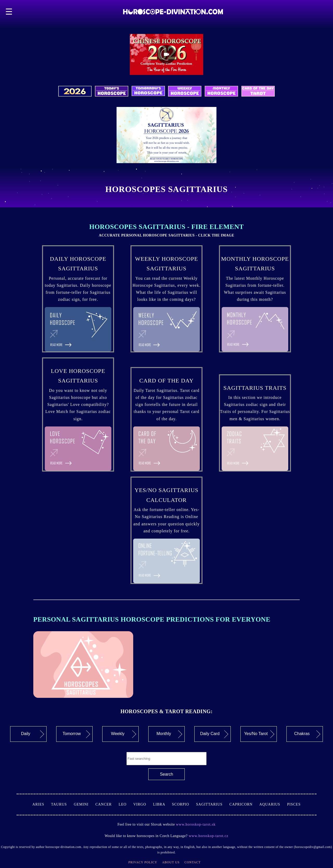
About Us (171, 862)
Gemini (85, 804)
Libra (162, 804)
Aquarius (273, 804)
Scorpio (184, 804)
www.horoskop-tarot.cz (208, 836)
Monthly (169, 734)
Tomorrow (76, 734)
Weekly (123, 734)
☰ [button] (9, 12)
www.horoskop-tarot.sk (196, 824)
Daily (33, 734)
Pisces (294, 804)
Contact (193, 862)
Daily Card (214, 734)
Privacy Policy (143, 862)
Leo (126, 804)
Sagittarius (213, 804)
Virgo (143, 804)
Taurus (62, 804)
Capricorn (244, 804)
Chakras (307, 734)
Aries (42, 804)
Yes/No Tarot (259, 734)
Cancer (107, 804)
